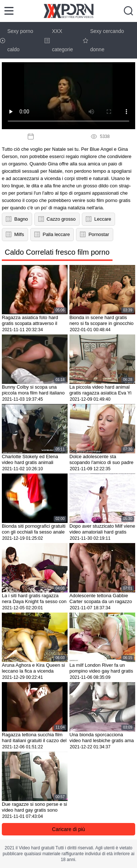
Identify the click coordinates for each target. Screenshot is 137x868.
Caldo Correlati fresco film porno (57, 252)
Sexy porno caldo (17, 40)
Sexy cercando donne (104, 40)
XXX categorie (59, 40)
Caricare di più (68, 829)
